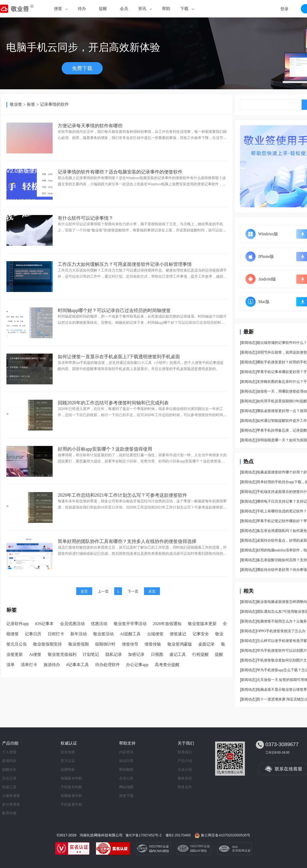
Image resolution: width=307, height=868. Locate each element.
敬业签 (16, 104)
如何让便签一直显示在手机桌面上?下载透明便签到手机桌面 (119, 357)
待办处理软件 (108, 665)
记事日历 (33, 634)
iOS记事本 (45, 624)
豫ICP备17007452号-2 (143, 835)
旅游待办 (52, 665)
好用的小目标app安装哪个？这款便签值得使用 (105, 449)
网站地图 (126, 787)
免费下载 (82, 68)
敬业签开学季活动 (130, 624)
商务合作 (185, 787)
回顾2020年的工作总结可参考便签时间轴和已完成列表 (113, 403)
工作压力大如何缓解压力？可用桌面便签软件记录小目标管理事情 (125, 264)
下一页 (133, 591)
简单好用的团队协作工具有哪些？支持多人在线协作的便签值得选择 (127, 541)
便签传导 (130, 644)
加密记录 (136, 654)
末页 (152, 591)
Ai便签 (35, 654)
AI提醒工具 (130, 634)
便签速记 (178, 634)
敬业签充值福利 (62, 654)
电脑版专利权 (71, 778)
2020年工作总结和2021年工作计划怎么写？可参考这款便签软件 (122, 495)
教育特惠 (9, 813)
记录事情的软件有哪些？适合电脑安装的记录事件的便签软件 (120, 172)
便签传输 (153, 644)
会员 (124, 9)
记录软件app (18, 624)
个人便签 (9, 752)
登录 (284, 9)
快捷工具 (9, 787)
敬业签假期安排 (47, 644)
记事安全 (201, 634)
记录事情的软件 (54, 104)
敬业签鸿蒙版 (180, 644)
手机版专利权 (71, 787)
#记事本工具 (78, 665)
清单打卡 (29, 665)
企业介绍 (185, 769)
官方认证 (68, 761)
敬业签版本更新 (202, 624)
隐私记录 (114, 654)
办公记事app (137, 665)
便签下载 (126, 796)
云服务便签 (11, 796)
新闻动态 (248, 343)
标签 (31, 104)
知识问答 (126, 761)
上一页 (103, 591)
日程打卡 (56, 634)
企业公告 (126, 778)
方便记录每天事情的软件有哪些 (90, 126)
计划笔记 (91, 654)
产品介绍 (185, 761)
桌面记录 (206, 644)
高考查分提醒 (167, 665)
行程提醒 (200, 654)
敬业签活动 (103, 634)
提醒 (103, 9)
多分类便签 (11, 804)
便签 (58, 9)
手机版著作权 (71, 804)
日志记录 (9, 778)
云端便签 (155, 634)
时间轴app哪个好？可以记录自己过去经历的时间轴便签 (114, 310)
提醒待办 (9, 769)
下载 (184, 9)
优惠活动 (99, 624)
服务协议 (185, 778)
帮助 (166, 9)
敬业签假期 (79, 644)
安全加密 (68, 752)
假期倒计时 (105, 644)
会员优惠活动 (72, 624)
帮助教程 (126, 769)
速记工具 (178, 654)
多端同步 (9, 761)
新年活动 (79, 634)
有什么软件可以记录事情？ (85, 218)
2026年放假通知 (167, 624)
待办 (82, 9)
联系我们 (185, 752)
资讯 (142, 9)
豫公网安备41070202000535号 (226, 835)
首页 (84, 591)
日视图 (157, 654)
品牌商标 (68, 769)
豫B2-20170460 (178, 835)
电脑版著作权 (71, 796)
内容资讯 (126, 752)
